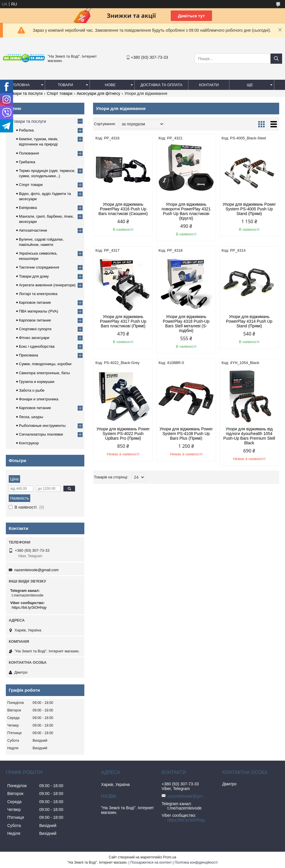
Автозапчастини (33, 230)
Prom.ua (170, 857)
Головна (21, 85)
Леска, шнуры (31, 417)
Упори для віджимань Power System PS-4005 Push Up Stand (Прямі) (249, 209)
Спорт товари (60, 93)
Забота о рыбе (32, 390)
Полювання (29, 153)
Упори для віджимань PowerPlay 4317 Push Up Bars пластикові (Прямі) (123, 321)
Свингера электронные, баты (44, 373)
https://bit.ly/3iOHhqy (29, 607)
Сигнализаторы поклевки (41, 434)
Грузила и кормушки (37, 382)
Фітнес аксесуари (34, 338)
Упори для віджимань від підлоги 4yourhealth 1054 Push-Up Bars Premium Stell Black (249, 436)
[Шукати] (276, 59)
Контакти (209, 85)
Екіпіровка (28, 208)
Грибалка (27, 162)
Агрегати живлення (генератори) (47, 285)
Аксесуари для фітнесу (99, 93)
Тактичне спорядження (39, 267)
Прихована (28, 355)
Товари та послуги (25, 93)
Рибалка (26, 130)
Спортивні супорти (35, 329)
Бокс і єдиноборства (37, 346)
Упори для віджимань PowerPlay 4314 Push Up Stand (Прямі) (249, 321)
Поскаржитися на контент (151, 862)
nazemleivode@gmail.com (36, 570)
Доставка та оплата (161, 85)
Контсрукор (29, 443)
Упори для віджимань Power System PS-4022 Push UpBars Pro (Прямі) (123, 434)
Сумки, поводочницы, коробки (45, 364)
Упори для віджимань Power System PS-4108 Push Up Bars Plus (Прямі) (186, 434)
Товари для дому (34, 276)
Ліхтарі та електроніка (38, 294)
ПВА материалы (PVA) (39, 311)
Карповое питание (35, 302)
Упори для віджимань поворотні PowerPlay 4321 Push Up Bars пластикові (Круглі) (186, 211)
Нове (110, 85)
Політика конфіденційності (196, 862)
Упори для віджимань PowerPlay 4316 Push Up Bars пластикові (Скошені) (123, 209)
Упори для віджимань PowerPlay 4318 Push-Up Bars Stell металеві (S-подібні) (186, 324)
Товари (65, 85)
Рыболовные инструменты (42, 426)
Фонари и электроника (39, 399)
